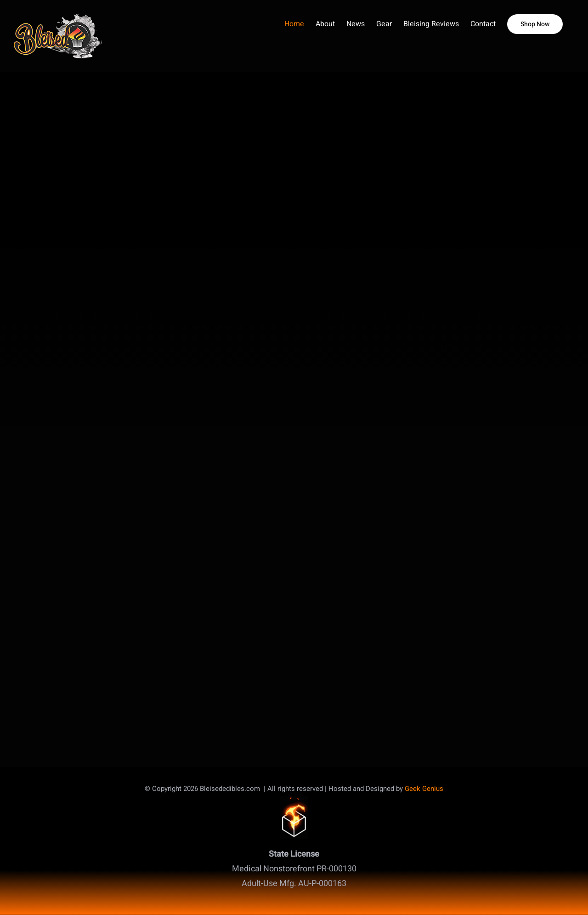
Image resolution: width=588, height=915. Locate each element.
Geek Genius (424, 789)
